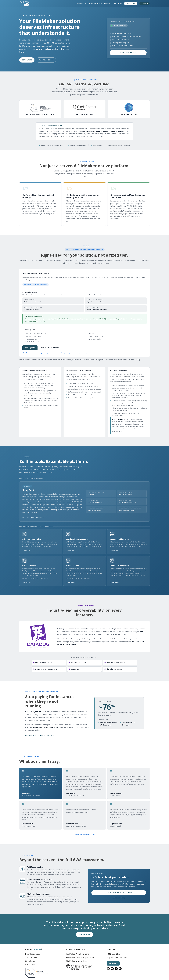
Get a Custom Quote (128, 53)
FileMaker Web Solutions (78, 954)
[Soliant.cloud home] (25, 4)
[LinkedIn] (108, 969)
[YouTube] (120, 969)
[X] (116, 969)
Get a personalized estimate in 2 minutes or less (85, 250)
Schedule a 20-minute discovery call (119, 893)
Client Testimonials (96, 3)
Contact (144, 3)
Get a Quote (118, 3)
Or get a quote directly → (119, 898)
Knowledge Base (81, 3)
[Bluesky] (112, 969)
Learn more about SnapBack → (33, 517)
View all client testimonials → (85, 834)
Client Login (131, 3)
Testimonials (31, 957)
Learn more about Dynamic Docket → (40, 735)
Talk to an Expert (46, 60)
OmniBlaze (108, 3)
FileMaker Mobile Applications (80, 957)
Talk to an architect (50, 348)
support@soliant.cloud (118, 957)
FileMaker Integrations (77, 961)
